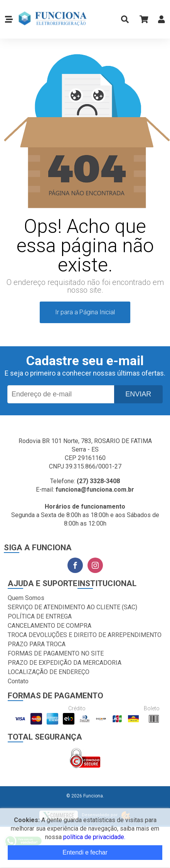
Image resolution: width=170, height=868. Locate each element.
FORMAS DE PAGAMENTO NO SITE (56, 653)
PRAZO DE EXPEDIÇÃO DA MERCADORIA (65, 663)
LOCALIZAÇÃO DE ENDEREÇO (49, 672)
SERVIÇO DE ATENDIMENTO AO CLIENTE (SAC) (72, 607)
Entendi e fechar (85, 852)
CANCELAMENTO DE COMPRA (50, 626)
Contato (18, 681)
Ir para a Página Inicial (85, 312)
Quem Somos (26, 598)
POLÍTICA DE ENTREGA (40, 616)
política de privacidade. (94, 837)
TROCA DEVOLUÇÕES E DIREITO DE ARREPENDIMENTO (85, 635)
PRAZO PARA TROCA (37, 644)
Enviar (138, 394)
